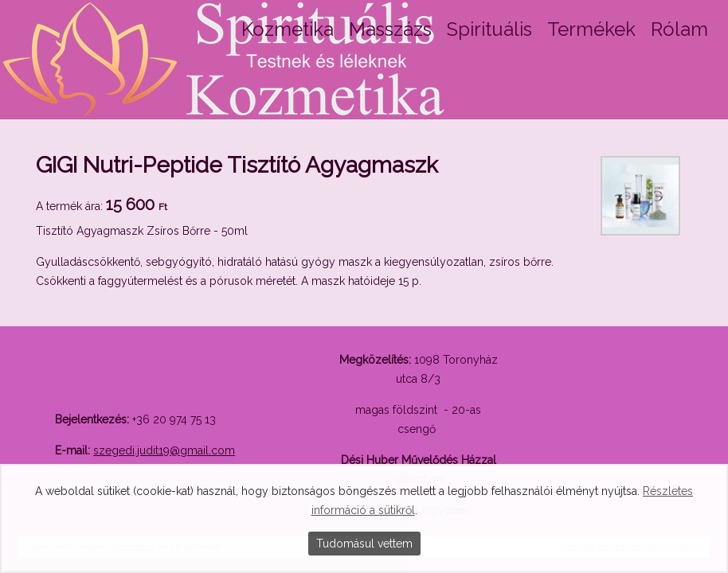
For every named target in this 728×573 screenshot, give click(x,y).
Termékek (591, 29)
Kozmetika (288, 29)
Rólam (679, 29)
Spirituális (489, 29)
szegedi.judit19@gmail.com (164, 450)
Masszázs (390, 29)
